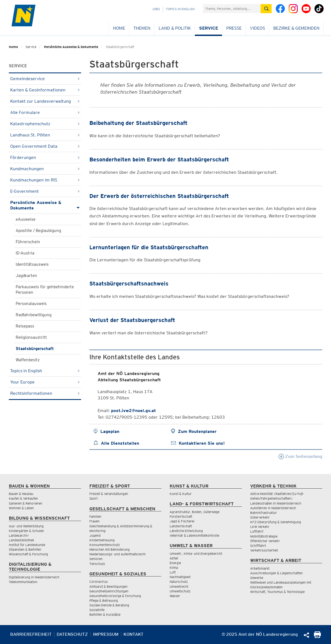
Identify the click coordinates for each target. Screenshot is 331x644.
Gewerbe (257, 578)
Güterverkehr (260, 517)
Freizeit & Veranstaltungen (109, 494)
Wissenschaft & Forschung (28, 554)
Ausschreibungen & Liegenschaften (276, 573)
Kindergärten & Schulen (26, 531)
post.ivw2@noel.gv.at (133, 411)
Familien (95, 516)
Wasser (175, 596)
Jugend (95, 535)
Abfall (174, 558)
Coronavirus (99, 582)
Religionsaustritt (31, 337)
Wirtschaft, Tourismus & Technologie (277, 592)
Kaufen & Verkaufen (23, 498)
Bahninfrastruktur (264, 513)
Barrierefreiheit (31, 634)
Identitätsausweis (32, 264)
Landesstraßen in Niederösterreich (276, 503)
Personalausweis (31, 304)
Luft (173, 572)
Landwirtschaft (181, 526)
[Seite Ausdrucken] (317, 636)
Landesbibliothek (21, 540)
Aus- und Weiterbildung (26, 526)
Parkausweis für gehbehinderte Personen (45, 290)
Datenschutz (72, 634)
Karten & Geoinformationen (45, 90)
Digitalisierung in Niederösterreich (34, 577)
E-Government (45, 191)
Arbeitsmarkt (260, 568)
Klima (174, 568)
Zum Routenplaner (197, 431)
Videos (257, 28)
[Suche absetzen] (266, 9)
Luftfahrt (257, 531)
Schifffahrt (258, 546)
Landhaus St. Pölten (45, 135)
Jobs (156, 9)
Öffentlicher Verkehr (265, 541)
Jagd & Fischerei (182, 521)
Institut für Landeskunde (27, 545)
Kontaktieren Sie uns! (202, 443)
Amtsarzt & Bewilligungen (108, 586)
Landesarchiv (19, 535)
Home (119, 28)
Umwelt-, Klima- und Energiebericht (196, 554)
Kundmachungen (45, 169)
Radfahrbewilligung (34, 315)
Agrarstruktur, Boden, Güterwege (195, 512)
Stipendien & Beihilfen (25, 549)
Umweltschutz (180, 591)
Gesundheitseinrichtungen (109, 591)
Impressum (106, 634)
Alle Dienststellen (120, 443)
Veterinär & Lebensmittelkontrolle (194, 535)
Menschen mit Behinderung (110, 549)
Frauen (94, 521)
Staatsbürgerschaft (35, 349)
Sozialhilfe (97, 610)
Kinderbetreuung (102, 540)
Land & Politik (175, 28)
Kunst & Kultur (181, 494)
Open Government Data (45, 146)
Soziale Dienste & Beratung (109, 605)
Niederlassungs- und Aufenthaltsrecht (117, 554)
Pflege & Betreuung (104, 600)
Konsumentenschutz (105, 545)
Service (209, 28)
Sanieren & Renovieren (26, 503)
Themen (142, 28)
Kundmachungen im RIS (45, 180)
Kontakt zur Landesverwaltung (45, 101)
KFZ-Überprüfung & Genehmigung (276, 522)
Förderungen (45, 157)
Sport (93, 498)
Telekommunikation (23, 582)
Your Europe (45, 382)
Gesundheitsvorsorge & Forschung (115, 596)
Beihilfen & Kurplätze (105, 614)
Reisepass (25, 326)
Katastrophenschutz (45, 124)
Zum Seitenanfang (300, 456)
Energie (175, 563)
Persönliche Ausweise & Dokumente (71, 47)
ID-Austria (25, 253)
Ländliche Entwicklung (186, 531)
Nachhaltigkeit (180, 577)
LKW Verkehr (260, 527)
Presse (234, 28)
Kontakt (133, 634)
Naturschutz (179, 582)
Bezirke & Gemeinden (296, 28)
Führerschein (28, 242)
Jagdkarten (26, 276)
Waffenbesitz (28, 360)
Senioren (96, 559)
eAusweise (26, 219)
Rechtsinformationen (45, 393)
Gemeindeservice (45, 79)
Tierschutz (97, 564)
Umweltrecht (179, 586)
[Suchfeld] (232, 9)
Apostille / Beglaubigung (38, 231)
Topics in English (180, 9)
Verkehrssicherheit (264, 550)
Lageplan (110, 431)
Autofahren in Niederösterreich (273, 508)
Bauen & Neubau (21, 494)
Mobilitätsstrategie (264, 536)
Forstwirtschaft (181, 516)
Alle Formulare (45, 112)
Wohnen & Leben (21, 508)
